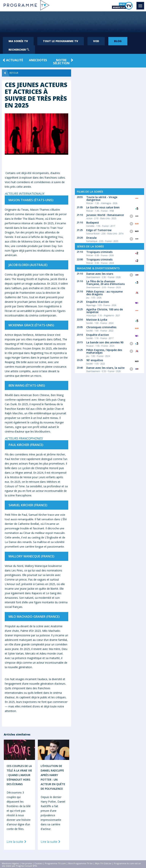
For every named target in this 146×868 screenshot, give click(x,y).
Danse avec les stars (100, 274)
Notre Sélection (61, 62)
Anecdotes (38, 60)
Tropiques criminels (99, 252)
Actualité (15, 60)
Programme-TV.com (55, 863)
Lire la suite (17, 842)
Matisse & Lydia (97, 320)
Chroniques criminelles (101, 327)
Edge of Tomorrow (99, 230)
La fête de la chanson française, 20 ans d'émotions (106, 283)
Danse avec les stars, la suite (105, 368)
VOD (96, 41)
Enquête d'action (98, 302)
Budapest (93, 222)
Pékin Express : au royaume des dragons (104, 293)
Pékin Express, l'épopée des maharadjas (104, 351)
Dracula (91, 238)
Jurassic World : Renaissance (105, 215)
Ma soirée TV (18, 41)
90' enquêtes (95, 360)
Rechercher (19, 50)
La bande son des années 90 (105, 342)
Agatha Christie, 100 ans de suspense (105, 311)
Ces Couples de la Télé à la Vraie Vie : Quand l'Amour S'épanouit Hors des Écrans (19, 775)
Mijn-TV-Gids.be (103, 863)
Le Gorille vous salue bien (103, 207)
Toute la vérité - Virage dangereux (102, 198)
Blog (118, 41)
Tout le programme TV (61, 41)
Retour (11, 73)
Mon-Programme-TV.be (80, 863)
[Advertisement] (73, 22)
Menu (141, 4)
